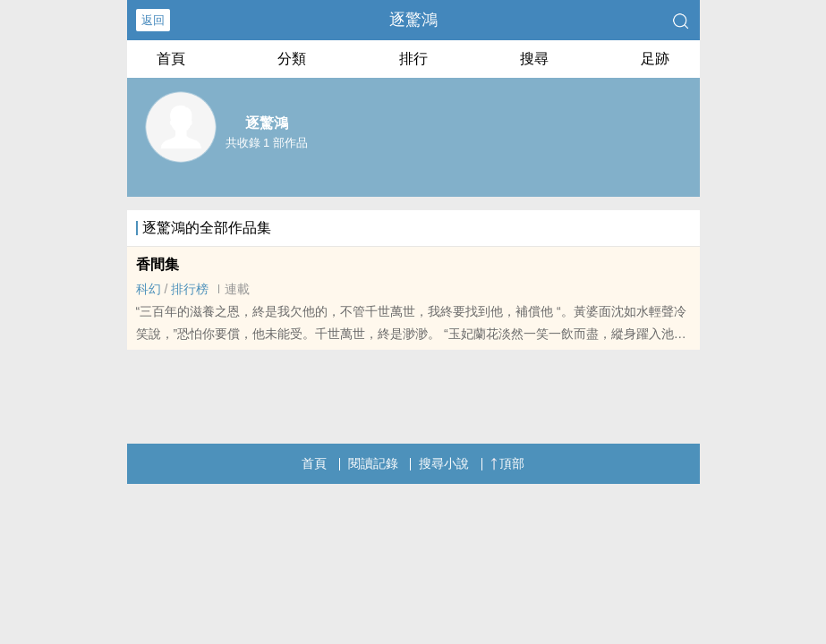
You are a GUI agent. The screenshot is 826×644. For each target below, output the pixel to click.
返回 (153, 20)
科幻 (149, 289)
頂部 (507, 463)
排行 (413, 59)
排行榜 (190, 289)
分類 (292, 59)
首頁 (171, 59)
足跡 (655, 59)
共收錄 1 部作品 (267, 143)
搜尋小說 (444, 463)
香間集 (158, 264)
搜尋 (534, 59)
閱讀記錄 (373, 463)
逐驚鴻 (413, 20)
